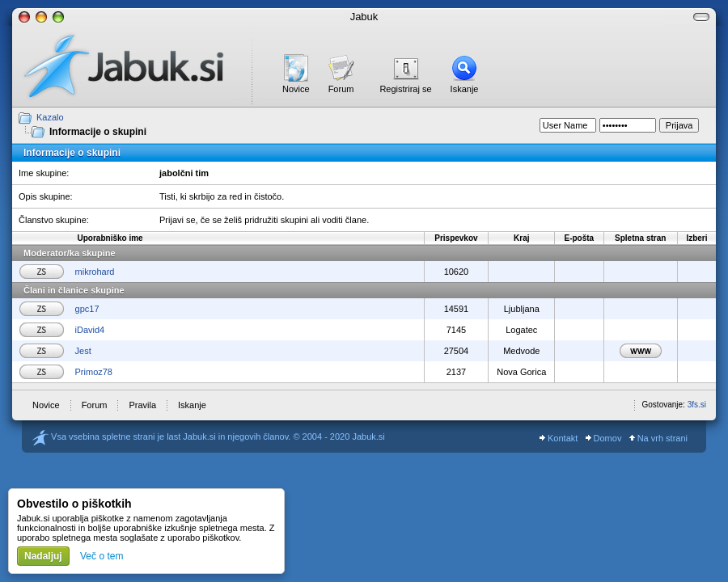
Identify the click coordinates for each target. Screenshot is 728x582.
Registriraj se (405, 89)
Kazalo (50, 117)
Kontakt (559, 438)
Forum (341, 89)
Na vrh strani (658, 438)
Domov (604, 438)
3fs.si (697, 405)
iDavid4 (90, 330)
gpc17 (87, 309)
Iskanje (465, 89)
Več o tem (102, 556)
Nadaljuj (43, 556)
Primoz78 (94, 372)
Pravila (142, 405)
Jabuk (364, 17)
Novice (296, 89)
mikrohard (95, 272)
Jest (83, 351)
